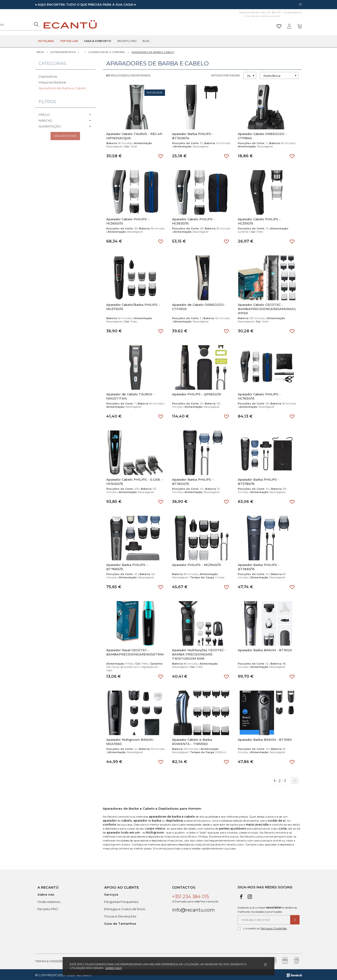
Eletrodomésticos (63, 51)
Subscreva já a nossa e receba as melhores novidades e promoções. (267, 908)
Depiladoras (48, 75)
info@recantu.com (193, 909)
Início (40, 51)
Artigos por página (225, 74)
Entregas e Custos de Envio (125, 908)
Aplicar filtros (65, 136)
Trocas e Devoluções (120, 915)
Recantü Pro (127, 41)
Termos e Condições (274, 927)
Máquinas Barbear (53, 81)
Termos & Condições (50, 960)
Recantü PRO (48, 908)
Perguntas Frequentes (121, 901)
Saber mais (114, 968)
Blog (146, 41)
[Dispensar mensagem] (300, 4)
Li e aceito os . (262, 927)
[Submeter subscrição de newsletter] (295, 919)
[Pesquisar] (205, 24)
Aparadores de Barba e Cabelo (153, 51)
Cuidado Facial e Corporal (107, 51)
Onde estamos (293, 12)
